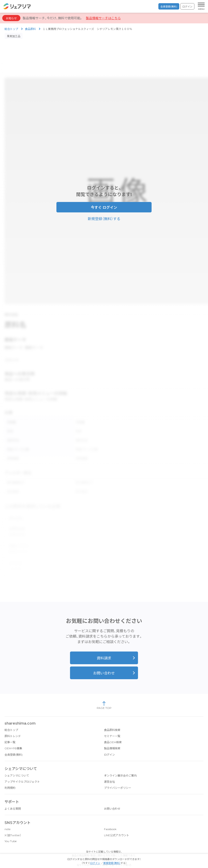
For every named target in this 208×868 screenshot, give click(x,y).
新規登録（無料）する (104, 216)
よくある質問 (13, 797)
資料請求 (104, 647)
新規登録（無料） (112, 863)
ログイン (187, 7)
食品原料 (30, 29)
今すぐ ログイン (104, 205)
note (7, 818)
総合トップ (11, 29)
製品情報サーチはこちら (103, 18)
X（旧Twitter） (13, 824)
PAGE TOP (104, 694)
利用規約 (10, 776)
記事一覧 (10, 731)
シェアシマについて (17, 764)
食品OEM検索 (113, 731)
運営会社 (109, 770)
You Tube (11, 830)
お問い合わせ (104, 662)
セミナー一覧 (112, 725)
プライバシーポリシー (118, 776)
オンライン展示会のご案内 (120, 764)
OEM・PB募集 (13, 737)
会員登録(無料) (169, 7)
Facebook (110, 818)
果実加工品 (14, 36)
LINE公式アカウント (117, 824)
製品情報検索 (112, 737)
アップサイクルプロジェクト (22, 770)
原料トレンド (13, 725)
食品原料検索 (112, 719)
